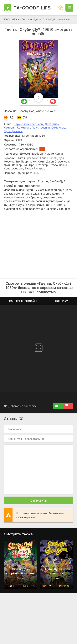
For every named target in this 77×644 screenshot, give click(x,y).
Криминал (24, 127)
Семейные (58, 127)
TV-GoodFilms (12, 19)
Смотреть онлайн (23, 301)
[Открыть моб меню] (69, 8)
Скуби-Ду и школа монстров (57, 571)
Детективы (52, 124)
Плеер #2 (62, 301)
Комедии (10, 127)
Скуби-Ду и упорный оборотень (20, 571)
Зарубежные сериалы (29, 124)
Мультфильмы (13, 131)
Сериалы (27, 19)
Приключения (41, 127)
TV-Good (32, 8)
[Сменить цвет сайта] (61, 8)
